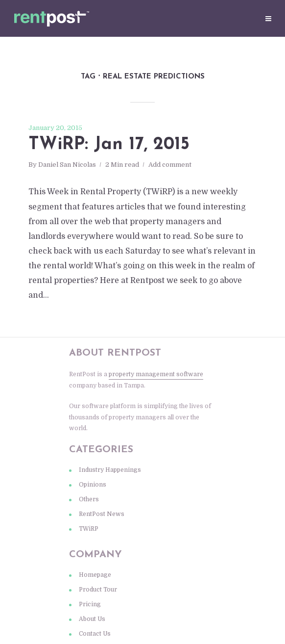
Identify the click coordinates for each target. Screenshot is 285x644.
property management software (156, 374)
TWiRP (89, 529)
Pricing (90, 604)
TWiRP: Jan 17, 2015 (109, 145)
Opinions (93, 485)
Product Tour (98, 590)
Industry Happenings (110, 470)
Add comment (170, 165)
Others (89, 499)
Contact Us (95, 634)
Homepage (95, 575)
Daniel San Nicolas (67, 165)
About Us (92, 619)
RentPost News (102, 514)
